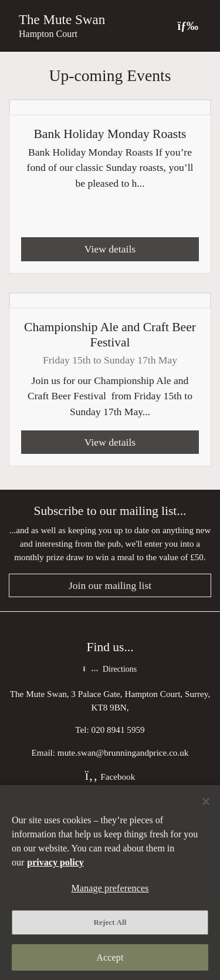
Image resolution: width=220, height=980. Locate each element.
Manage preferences (110, 888)
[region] (110, 883)
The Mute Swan (62, 19)
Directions (110, 669)
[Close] (206, 801)
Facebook (110, 777)
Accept (110, 957)
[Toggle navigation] (188, 26)
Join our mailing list (110, 585)
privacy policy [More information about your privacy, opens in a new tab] (55, 862)
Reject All (110, 922)
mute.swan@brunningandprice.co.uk (123, 752)
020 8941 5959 (118, 730)
